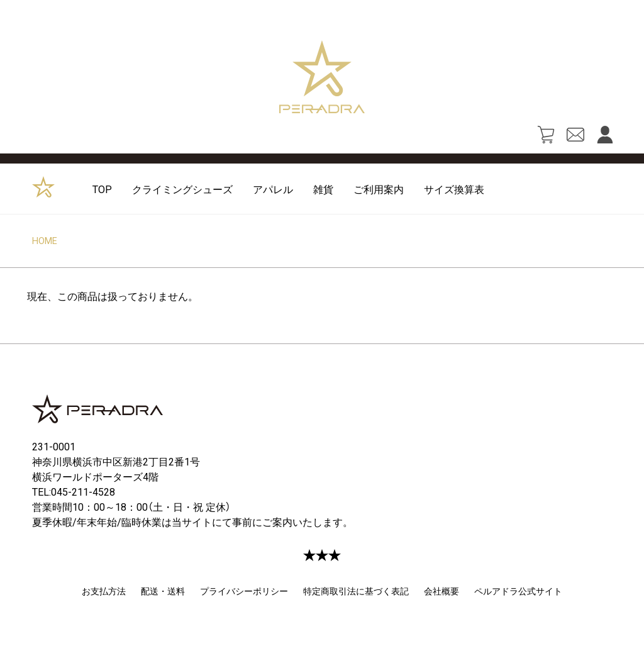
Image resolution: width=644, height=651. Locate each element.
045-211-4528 (83, 491)
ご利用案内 (379, 189)
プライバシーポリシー (244, 591)
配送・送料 (163, 591)
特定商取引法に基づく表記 (356, 591)
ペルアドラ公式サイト (518, 591)
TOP (102, 189)
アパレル (273, 189)
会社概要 (441, 591)
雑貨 (323, 189)
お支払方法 (104, 591)
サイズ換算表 (454, 189)
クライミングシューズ (182, 189)
